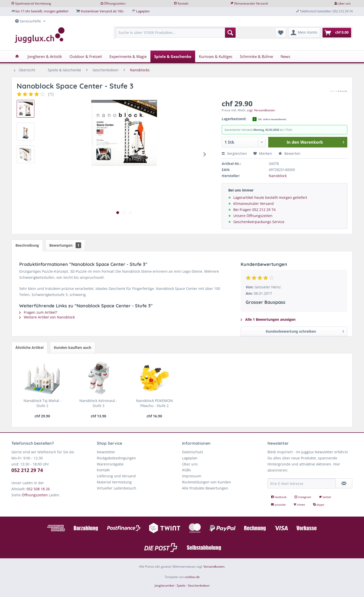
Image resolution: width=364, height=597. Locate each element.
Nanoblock (278, 176)
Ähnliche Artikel (29, 347)
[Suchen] (230, 33)
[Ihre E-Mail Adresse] (302, 483)
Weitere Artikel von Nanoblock (47, 317)
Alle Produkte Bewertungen (205, 488)
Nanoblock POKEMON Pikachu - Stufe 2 (154, 403)
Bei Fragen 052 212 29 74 (254, 210)
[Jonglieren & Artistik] (45, 56)
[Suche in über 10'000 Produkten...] (176, 33)
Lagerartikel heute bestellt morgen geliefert (270, 197)
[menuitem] (176, 35)
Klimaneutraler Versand (251, 3)
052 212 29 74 (27, 470)
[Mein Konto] (304, 33)
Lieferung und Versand (116, 476)
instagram (303, 497)
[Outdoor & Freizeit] (86, 56)
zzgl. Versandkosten (261, 110)
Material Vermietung (114, 482)
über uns (344, 3)
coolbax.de (192, 577)
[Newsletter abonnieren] (344, 483)
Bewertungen (65, 245)
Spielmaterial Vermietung (33, 3)
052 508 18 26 (38, 489)
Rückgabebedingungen (116, 458)
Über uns (190, 464)
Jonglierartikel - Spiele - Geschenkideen (182, 585)
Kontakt (183, 3)
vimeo (300, 505)
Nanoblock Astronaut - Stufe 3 (98, 403)
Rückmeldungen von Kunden (207, 482)
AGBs (186, 470)
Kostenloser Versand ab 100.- (103, 11)
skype (318, 505)
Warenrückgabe (110, 464)
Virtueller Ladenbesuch (117, 488)
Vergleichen (234, 153)
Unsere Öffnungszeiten (253, 216)
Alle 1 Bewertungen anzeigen (268, 319)
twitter (325, 497)
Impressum (192, 476)
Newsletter (106, 452)
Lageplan (143, 11)
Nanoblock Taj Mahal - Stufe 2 (42, 403)
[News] (285, 56)
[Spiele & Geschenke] (173, 56)
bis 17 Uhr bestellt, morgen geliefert (42, 11)
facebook (279, 497)
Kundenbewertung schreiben (305, 331)
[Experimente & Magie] (128, 56)
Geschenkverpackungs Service (259, 222)
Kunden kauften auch (73, 347)
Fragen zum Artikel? (38, 312)
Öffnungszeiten (115, 3)
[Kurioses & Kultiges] (216, 56)
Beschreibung (27, 245)
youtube (279, 505)
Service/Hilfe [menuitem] (29, 21)
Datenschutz (193, 452)
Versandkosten (214, 567)
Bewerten (289, 153)
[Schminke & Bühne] (256, 56)
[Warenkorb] (337, 33)
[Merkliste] (281, 33)
